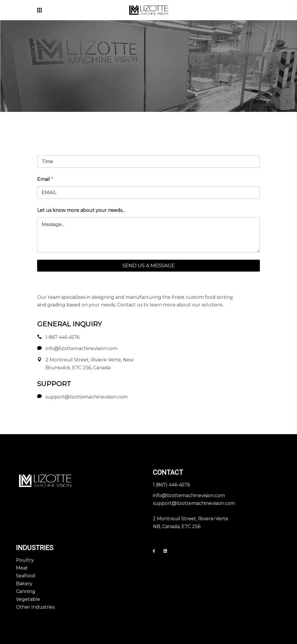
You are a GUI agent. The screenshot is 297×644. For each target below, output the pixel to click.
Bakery (24, 584)
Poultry (25, 560)
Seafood (26, 576)
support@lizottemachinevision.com (194, 503)
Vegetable (28, 599)
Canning (26, 591)
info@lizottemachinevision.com (189, 495)
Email (45, 179)
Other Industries (35, 607)
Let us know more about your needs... (81, 210)
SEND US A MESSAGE (148, 265)
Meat (22, 568)
